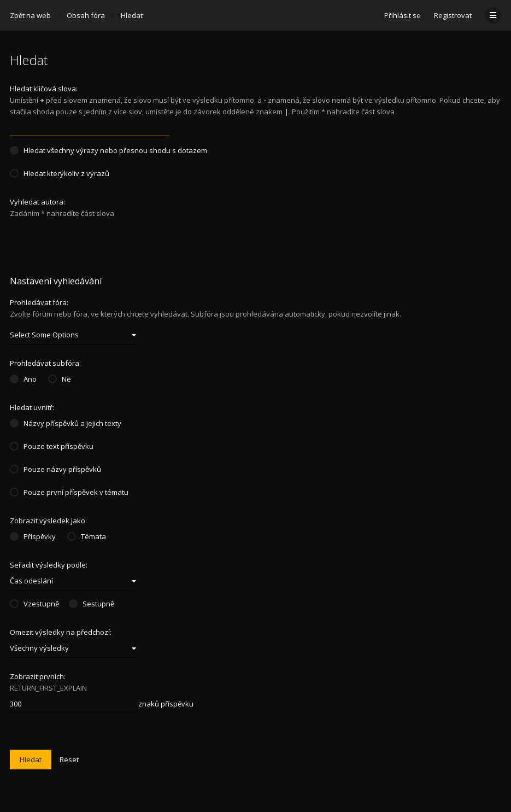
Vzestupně (34, 604)
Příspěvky (33, 536)
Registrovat (453, 15)
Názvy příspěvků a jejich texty (66, 423)
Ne (60, 379)
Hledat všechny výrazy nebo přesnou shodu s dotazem (108, 150)
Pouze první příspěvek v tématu (69, 492)
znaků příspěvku (102, 704)
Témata (87, 536)
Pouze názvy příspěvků (55, 469)
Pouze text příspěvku (52, 446)
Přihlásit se (403, 15)
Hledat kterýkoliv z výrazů (60, 173)
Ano (23, 379)
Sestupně (92, 604)
